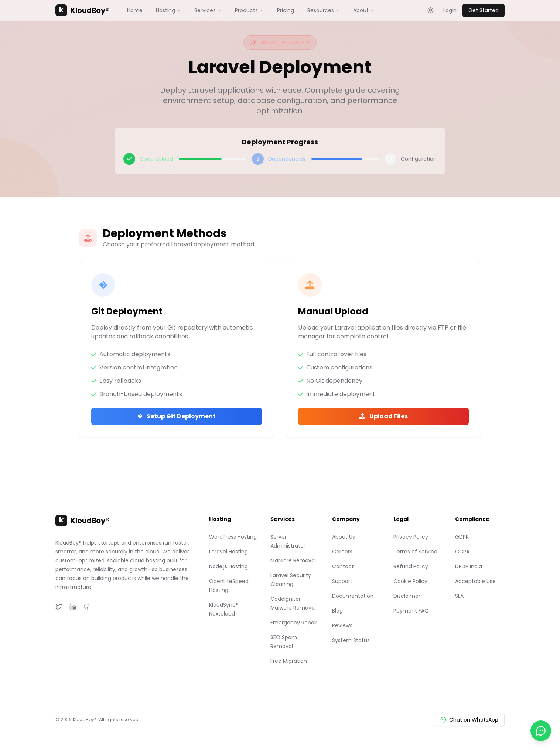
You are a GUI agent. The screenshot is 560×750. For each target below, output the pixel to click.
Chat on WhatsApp (469, 720)
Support (342, 581)
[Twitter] (59, 607)
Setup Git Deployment (177, 416)
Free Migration (289, 661)
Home (135, 10)
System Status (351, 640)
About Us (344, 537)
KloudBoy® (82, 10)
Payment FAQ (411, 611)
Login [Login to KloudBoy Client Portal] (450, 10)
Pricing (286, 10)
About (364, 10)
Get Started (484, 10)
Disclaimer (407, 596)
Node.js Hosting (228, 566)
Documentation (353, 596)
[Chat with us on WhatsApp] (541, 731)
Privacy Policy (411, 537)
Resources (324, 10)
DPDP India (469, 566)
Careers (342, 552)
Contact (343, 566)
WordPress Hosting (233, 537)
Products (249, 10)
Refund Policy (411, 566)
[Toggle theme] (431, 10)
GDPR (462, 537)
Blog (337, 611)
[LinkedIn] (73, 607)
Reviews (342, 625)
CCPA (462, 552)
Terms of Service (415, 552)
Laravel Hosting (228, 552)
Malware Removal (293, 560)
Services (208, 10)
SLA (459, 596)
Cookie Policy (410, 581)
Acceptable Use (475, 581)
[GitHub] (87, 607)
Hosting (168, 10)
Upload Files (384, 416)
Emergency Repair (294, 623)
